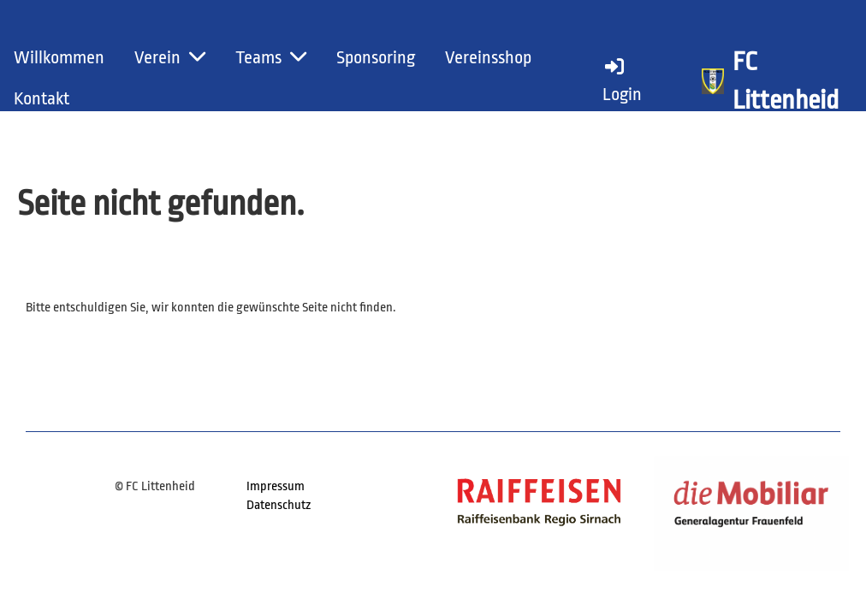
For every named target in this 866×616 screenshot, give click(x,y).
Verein (170, 57)
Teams (271, 57)
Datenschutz (279, 505)
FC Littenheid (786, 81)
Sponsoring (376, 57)
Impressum (276, 486)
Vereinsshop (488, 57)
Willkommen (59, 57)
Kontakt (42, 98)
